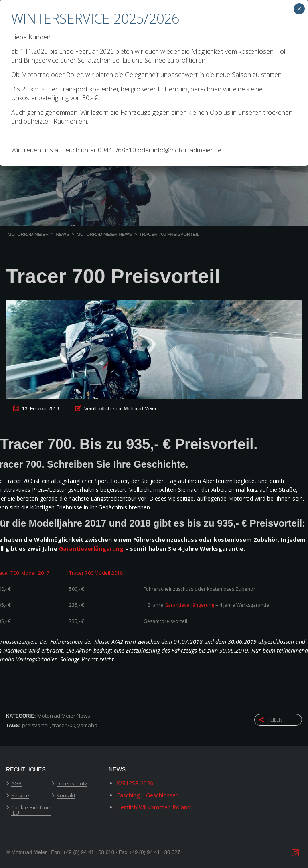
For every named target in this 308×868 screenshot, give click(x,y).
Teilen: (271, 720)
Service (20, 796)
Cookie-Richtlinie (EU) (31, 810)
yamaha (87, 725)
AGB (16, 784)
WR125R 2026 (135, 783)
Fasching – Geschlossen (148, 795)
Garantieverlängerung (91, 549)
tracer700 (64, 725)
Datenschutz (72, 784)
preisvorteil (36, 725)
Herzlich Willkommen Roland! (154, 807)
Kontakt (66, 796)
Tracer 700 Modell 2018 (96, 573)
